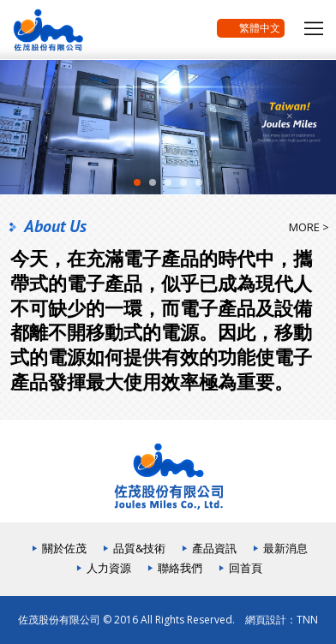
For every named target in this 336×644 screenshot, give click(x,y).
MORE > (309, 227)
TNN (307, 620)
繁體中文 (251, 29)
